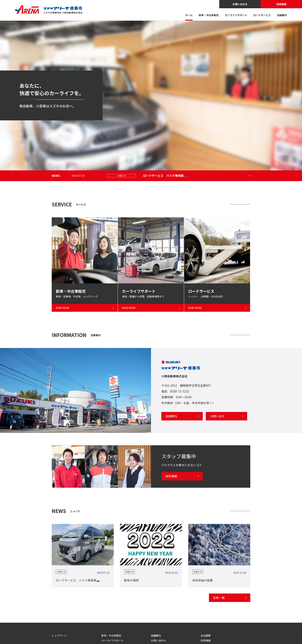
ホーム (189, 15)
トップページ (59, 635)
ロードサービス (262, 15)
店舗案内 (282, 15)
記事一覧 (219, 598)
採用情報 (281, 4)
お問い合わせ (240, 4)
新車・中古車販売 (209, 15)
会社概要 (206, 635)
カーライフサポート (236, 15)
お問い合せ (217, 416)
